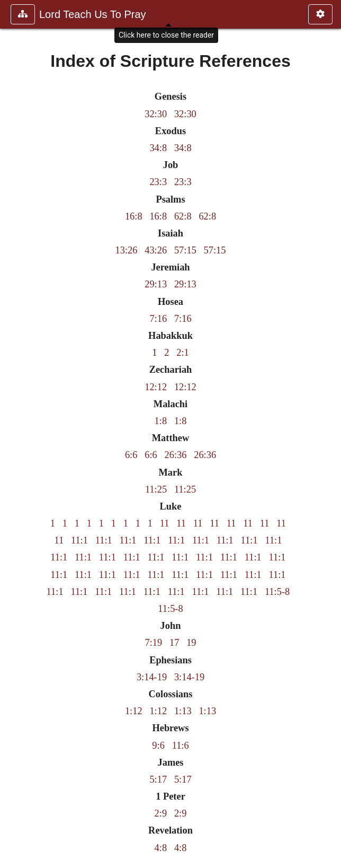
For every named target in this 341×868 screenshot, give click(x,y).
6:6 (131, 455)
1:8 (161, 421)
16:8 (134, 216)
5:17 (158, 779)
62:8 (183, 216)
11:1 (79, 540)
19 (191, 643)
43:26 (156, 250)
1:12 (134, 711)
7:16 (158, 319)
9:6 (158, 746)
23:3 (158, 182)
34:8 (158, 148)
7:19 (153, 643)
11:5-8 (277, 592)
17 (174, 643)
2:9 (161, 813)
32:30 (156, 114)
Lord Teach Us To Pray (93, 14)
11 (165, 523)
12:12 (156, 387)
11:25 (156, 489)
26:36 (176, 455)
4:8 (161, 848)
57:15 (185, 250)
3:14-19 (152, 677)
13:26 (126, 250)
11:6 (181, 746)
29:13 (156, 284)
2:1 (183, 353)
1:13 (183, 711)
